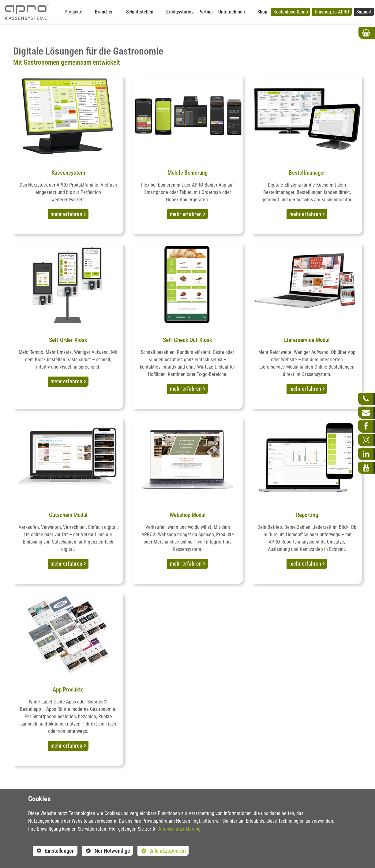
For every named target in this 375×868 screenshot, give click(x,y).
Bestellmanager (307, 173)
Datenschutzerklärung (179, 829)
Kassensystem (68, 173)
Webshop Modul (188, 515)
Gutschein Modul (68, 515)
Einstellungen (54, 852)
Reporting (307, 515)
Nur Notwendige (106, 852)
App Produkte (68, 690)
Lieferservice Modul (307, 340)
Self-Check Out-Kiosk (187, 340)
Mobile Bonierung (187, 173)
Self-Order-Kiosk (68, 340)
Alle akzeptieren (162, 851)
